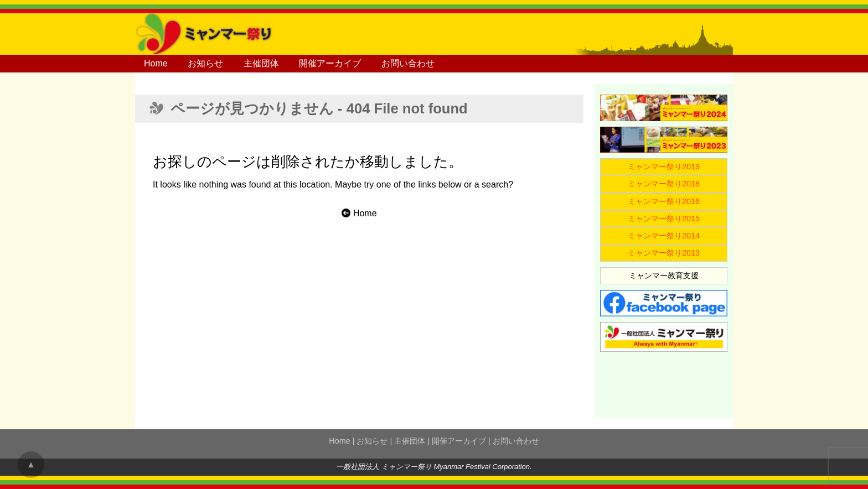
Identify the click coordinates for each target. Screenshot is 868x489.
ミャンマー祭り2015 (664, 219)
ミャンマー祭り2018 (664, 184)
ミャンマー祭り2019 (664, 167)
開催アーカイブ (330, 63)
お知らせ (205, 63)
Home (156, 63)
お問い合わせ (408, 63)
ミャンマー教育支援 (664, 275)
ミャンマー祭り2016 (664, 201)
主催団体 (261, 63)
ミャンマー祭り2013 (664, 253)
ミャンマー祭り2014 (664, 236)
